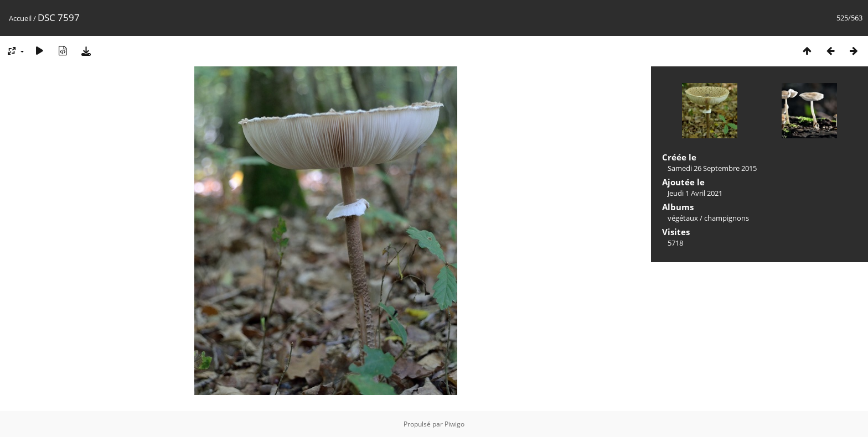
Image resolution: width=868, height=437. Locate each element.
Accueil (20, 18)
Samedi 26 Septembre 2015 (712, 168)
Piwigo (454, 424)
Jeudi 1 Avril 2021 (695, 193)
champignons (727, 218)
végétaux (683, 218)
